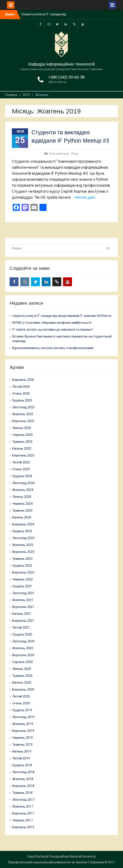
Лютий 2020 (21, 696)
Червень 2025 (23, 435)
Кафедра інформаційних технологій (61, 64)
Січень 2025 (21, 469)
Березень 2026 (23, 380)
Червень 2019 (23, 738)
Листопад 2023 (23, 538)
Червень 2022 (23, 579)
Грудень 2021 (22, 586)
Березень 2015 (23, 827)
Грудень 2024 (22, 476)
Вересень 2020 (23, 655)
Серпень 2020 (23, 662)
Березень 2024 (23, 524)
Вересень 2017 (23, 813)
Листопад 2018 (23, 772)
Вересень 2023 (23, 552)
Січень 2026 (21, 393)
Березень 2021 (23, 621)
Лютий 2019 (21, 758)
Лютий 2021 (21, 628)
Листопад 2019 (23, 717)
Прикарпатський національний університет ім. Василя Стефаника (56, 862)
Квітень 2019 (22, 751)
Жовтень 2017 (23, 806)
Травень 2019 (22, 745)
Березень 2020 (23, 689)
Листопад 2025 (23, 407)
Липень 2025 (22, 428)
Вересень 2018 (23, 786)
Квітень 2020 (22, 683)
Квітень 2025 (22, 449)
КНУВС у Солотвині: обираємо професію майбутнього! (52, 323)
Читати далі (84, 197)
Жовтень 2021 (23, 600)
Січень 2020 (21, 703)
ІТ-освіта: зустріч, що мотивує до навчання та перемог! (53, 330)
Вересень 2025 (23, 421)
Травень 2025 (22, 442)
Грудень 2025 (22, 400)
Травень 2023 (22, 559)
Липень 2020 (22, 669)
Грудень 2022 (22, 566)
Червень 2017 (23, 820)
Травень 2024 (22, 510)
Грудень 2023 (22, 531)
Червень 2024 (23, 504)
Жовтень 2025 (23, 414)
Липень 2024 (22, 497)
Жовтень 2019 (23, 724)
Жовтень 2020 (23, 648)
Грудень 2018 (22, 765)
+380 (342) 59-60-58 (66, 77)
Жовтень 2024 (23, 490)
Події (75, 154)
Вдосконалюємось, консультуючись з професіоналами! (53, 348)
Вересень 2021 (23, 607)
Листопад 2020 (23, 641)
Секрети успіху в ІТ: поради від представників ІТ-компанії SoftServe (62, 316)
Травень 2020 (22, 676)
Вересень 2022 (23, 572)
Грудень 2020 (22, 634)
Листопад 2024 (23, 483)
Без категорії (59, 154)
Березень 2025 (23, 455)
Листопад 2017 (23, 800)
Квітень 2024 (22, 517)
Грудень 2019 (22, 710)
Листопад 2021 (23, 593)
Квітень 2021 (22, 614)
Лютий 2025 (21, 462)
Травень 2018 (22, 793)
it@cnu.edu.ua (57, 82)
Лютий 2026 (21, 387)
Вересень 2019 (23, 731)
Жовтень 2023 (23, 545)
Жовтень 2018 (23, 779)
